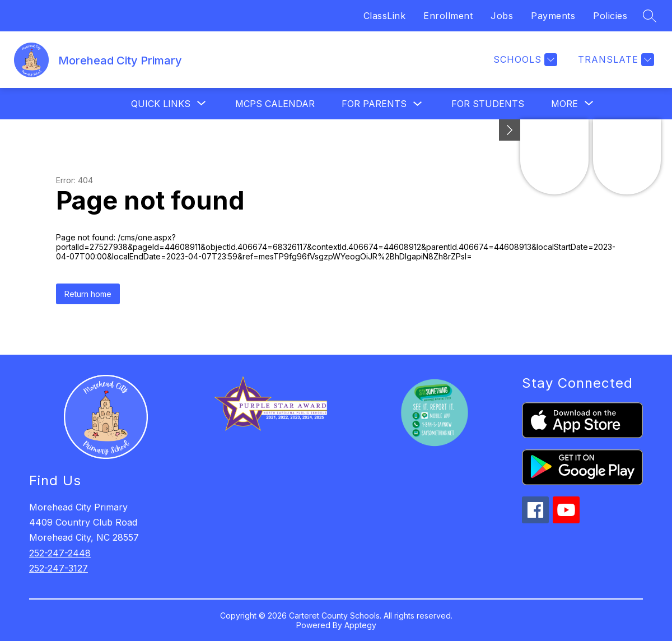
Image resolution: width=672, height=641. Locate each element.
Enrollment (448, 16)
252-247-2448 (60, 553)
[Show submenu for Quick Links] (161, 104)
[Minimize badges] (510, 130)
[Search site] (650, 16)
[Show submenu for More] (564, 104)
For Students (488, 104)
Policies (610, 16)
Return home (88, 294)
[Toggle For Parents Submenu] (418, 104)
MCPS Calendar (275, 104)
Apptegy (360, 625)
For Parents (374, 104)
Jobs (502, 16)
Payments (553, 16)
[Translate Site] (615, 60)
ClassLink (385, 16)
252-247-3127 (59, 568)
